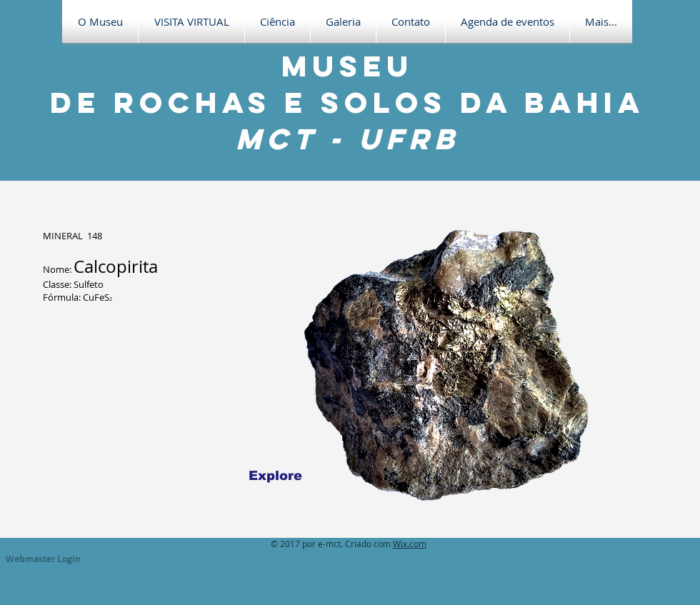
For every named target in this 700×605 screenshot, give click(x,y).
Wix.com (410, 544)
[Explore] (275, 476)
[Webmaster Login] (43, 559)
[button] (191, 21)
